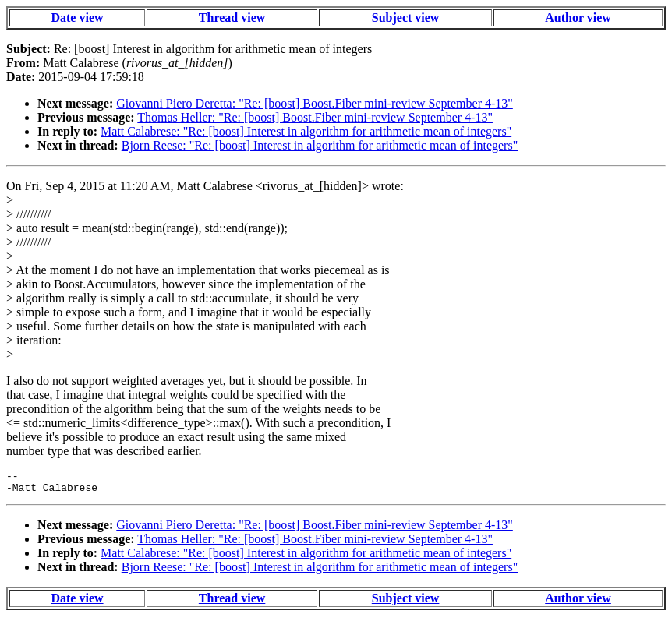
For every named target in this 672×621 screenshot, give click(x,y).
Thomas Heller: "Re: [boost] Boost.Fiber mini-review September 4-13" (315, 117)
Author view (578, 18)
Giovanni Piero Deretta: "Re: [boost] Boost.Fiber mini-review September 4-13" (315, 103)
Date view (77, 18)
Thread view (232, 18)
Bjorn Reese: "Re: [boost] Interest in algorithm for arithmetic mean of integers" (320, 145)
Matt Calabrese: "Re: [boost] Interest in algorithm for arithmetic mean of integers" (306, 131)
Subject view (406, 18)
